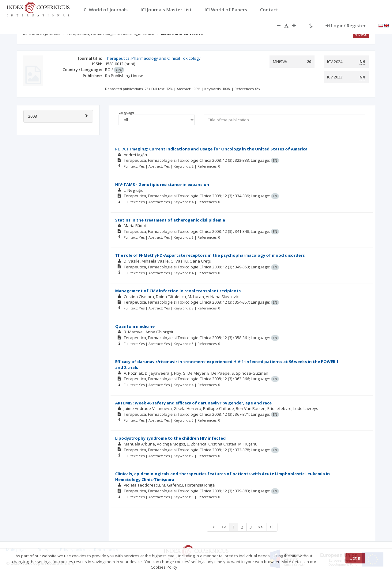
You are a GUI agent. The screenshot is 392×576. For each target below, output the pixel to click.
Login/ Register (346, 25)
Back (361, 34)
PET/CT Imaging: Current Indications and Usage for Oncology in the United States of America (211, 149)
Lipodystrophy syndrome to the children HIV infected (170, 438)
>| (272, 527)
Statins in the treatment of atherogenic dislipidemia (170, 220)
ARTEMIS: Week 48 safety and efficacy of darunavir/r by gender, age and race (193, 403)
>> (261, 527)
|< (212, 527)
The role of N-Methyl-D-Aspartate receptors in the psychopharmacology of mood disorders (210, 255)
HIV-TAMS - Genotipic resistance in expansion (162, 184)
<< (224, 527)
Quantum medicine (135, 326)
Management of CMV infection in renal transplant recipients (178, 291)
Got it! (355, 558)
